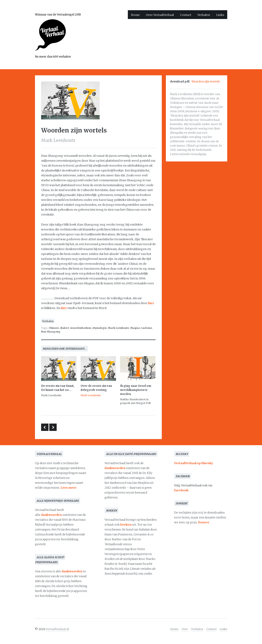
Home (135, 15)
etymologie (100, 328)
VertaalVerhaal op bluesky (193, 463)
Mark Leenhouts (119, 328)
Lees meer (69, 488)
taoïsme (147, 328)
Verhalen (204, 15)
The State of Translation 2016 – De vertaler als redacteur (45, 427)
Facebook (181, 490)
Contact (186, 15)
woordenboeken (81, 328)
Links (220, 15)
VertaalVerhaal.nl (57, 629)
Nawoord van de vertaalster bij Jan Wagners (53, 427)
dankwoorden (51, 515)
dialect (65, 328)
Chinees (54, 328)
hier (151, 303)
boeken (126, 525)
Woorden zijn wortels (206, 82)
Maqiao (135, 328)
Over (185, 629)
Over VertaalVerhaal (160, 15)
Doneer (204, 522)
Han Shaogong (51, 332)
